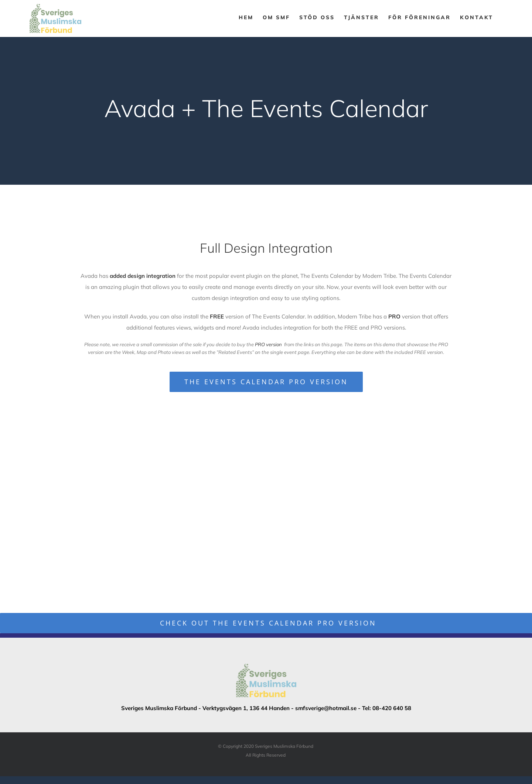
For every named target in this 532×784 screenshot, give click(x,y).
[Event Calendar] (266, 111)
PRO (394, 316)
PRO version (268, 344)
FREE (217, 316)
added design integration (143, 276)
